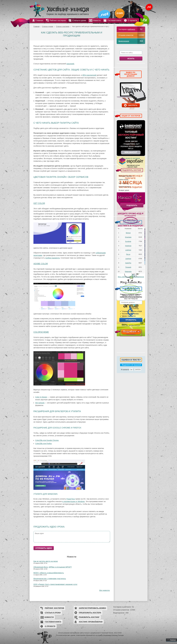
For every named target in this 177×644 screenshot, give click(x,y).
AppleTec (128, 263)
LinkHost (128, 250)
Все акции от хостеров (131, 158)
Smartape (128, 237)
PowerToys (71, 499)
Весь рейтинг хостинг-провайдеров (131, 277)
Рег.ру (128, 254)
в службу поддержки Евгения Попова (110, 635)
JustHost (128, 259)
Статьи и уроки (47, 26)
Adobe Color (41, 264)
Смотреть (133, 105)
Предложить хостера (90, 613)
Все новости (105, 590)
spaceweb (70, 64)
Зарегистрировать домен (92, 608)
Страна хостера (124, 187)
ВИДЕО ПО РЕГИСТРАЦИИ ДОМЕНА (131, 74)
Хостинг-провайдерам (91, 622)
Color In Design (41, 397)
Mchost (128, 233)
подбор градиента (52, 258)
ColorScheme (41, 332)
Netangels (128, 272)
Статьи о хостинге (63, 26)
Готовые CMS (124, 194)
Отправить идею (44, 548)
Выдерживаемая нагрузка (125, 198)
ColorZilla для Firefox (44, 444)
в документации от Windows (74, 501)
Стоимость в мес (125, 201)
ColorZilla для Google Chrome (47, 440)
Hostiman (128, 246)
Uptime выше (123, 179)
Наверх (172, 640)
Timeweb (128, 267)
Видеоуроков (124, 41)
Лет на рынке (124, 183)
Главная (36, 26)
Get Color (39, 203)
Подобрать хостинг (89, 617)
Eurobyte (128, 241)
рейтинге (131, 29)
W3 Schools (40, 403)
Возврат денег (124, 190)
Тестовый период (125, 176)
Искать (131, 59)
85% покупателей (89, 75)
